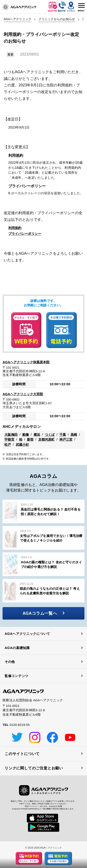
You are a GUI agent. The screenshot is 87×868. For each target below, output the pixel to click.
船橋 (26, 435)
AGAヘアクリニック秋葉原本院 (26, 362)
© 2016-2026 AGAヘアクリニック (43, 848)
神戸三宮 (66, 439)
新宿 (30, 439)
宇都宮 (9, 439)
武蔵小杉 (22, 445)
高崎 (74, 435)
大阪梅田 (11, 435)
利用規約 (15, 228)
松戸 (8, 445)
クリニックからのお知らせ (57, 19)
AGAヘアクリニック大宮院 (23, 394)
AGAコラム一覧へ (43, 613)
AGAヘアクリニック (18, 19)
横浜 (37, 435)
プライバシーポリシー (25, 234)
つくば (50, 435)
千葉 (63, 435)
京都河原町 (47, 439)
